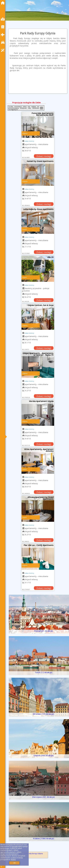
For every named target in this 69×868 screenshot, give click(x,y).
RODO (13, 860)
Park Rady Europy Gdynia (34, 854)
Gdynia (25, 133)
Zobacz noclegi (44, 156)
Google (15, 846)
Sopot (24, 229)
